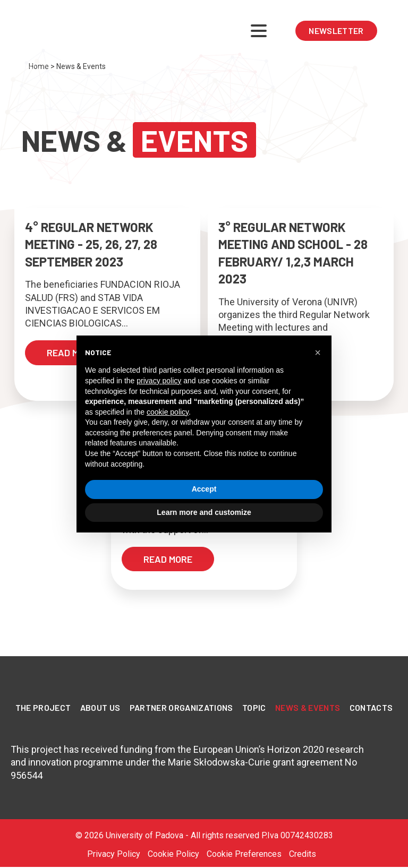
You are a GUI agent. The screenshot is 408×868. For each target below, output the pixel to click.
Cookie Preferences (244, 854)
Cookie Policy (173, 854)
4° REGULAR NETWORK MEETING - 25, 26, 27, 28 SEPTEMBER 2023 (91, 244)
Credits (303, 854)
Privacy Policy (114, 854)
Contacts (371, 707)
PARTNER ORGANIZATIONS (181, 707)
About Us (100, 707)
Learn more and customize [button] (204, 512)
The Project (43, 707)
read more (71, 353)
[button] (318, 353)
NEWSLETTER (336, 31)
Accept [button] (204, 489)
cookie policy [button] (168, 412)
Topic (254, 707)
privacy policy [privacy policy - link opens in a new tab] (159, 381)
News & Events (308, 707)
